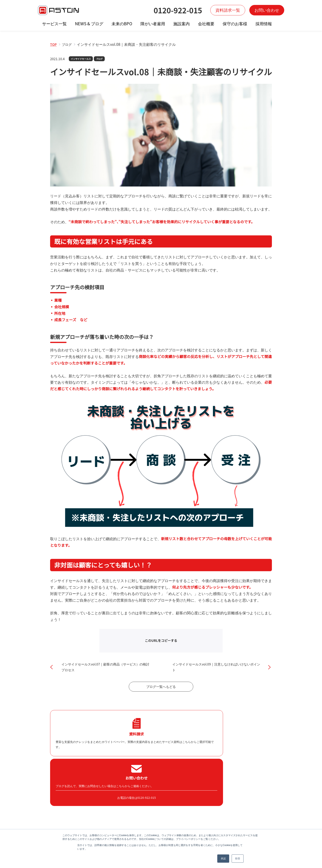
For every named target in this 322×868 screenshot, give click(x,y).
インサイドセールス (82, 59)
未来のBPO (122, 24)
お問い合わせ (267, 10)
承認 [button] (223, 859)
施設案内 (182, 24)
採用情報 (264, 24)
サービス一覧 (54, 24)
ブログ (102, 59)
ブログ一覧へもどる (161, 693)
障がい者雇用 (153, 24)
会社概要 (206, 24)
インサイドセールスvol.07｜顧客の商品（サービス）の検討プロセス (104, 670)
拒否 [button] (238, 859)
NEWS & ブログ (89, 24)
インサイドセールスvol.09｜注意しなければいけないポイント (215, 670)
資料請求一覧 (228, 10)
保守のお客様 (235, 24)
